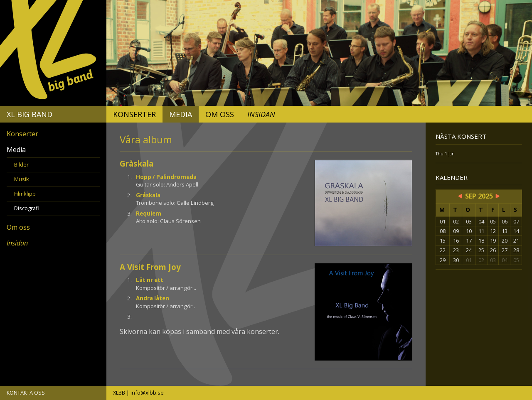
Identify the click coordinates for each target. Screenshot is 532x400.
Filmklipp (25, 194)
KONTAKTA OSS (26, 393)
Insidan (261, 114)
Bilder (21, 164)
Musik (22, 179)
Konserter (134, 114)
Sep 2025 (479, 196)
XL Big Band (30, 114)
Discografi (27, 208)
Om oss (220, 114)
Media (181, 114)
